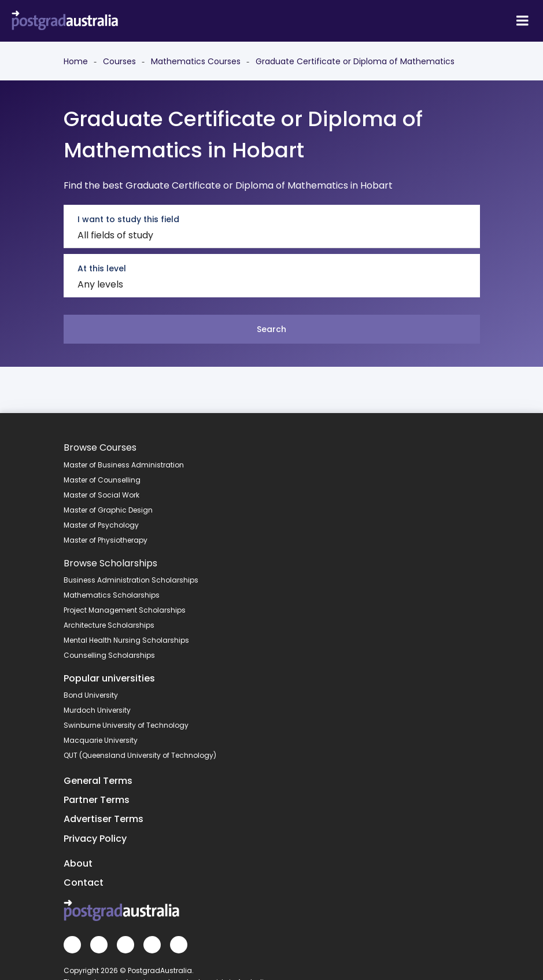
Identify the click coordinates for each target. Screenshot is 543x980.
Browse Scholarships (110, 563)
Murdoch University (97, 710)
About (78, 863)
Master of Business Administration (124, 465)
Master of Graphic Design (108, 510)
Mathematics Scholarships (112, 595)
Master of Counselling (102, 480)
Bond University (91, 695)
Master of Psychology (101, 525)
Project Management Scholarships (125, 610)
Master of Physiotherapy (106, 540)
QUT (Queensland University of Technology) (140, 755)
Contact (84, 883)
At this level (102, 268)
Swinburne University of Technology (126, 725)
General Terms (98, 781)
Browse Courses (100, 447)
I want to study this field (128, 219)
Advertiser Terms (104, 819)
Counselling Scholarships (109, 655)
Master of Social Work (101, 495)
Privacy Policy (95, 839)
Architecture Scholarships (109, 625)
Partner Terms (97, 800)
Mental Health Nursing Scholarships (126, 640)
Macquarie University (101, 740)
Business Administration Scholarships (131, 580)
